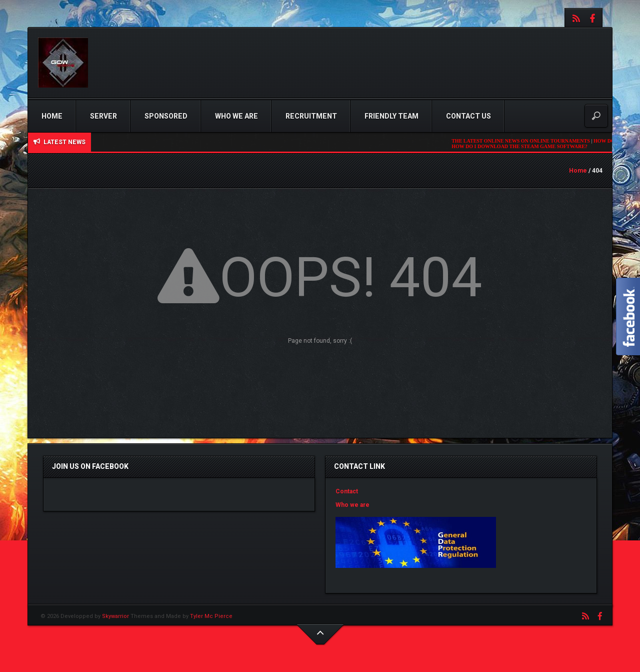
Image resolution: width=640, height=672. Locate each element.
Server (103, 116)
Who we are (236, 116)
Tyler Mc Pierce (211, 616)
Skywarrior (115, 616)
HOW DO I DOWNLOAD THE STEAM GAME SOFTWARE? (524, 146)
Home (52, 116)
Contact (347, 491)
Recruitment (311, 116)
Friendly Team (391, 116)
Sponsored (166, 116)
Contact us (468, 116)
